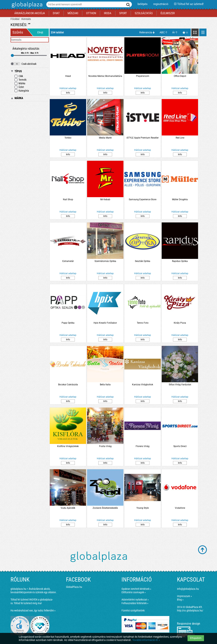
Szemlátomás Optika (105, 261)
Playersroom (143, 76)
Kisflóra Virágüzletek (68, 446)
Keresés (26, 19)
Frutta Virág (105, 446)
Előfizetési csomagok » (134, 592)
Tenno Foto (143, 323)
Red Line (180, 138)
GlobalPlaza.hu (74, 587)
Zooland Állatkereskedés (105, 508)
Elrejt (40, 32)
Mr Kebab (105, 199)
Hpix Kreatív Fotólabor (105, 323)
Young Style (143, 508)
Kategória (22, 91)
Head (68, 76)
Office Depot (180, 76)
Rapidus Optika (180, 261)
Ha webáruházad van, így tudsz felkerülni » (33, 610)
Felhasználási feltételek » (135, 603)
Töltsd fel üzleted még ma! (28, 603)
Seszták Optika (143, 261)
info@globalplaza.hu (188, 589)
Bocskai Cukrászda (68, 385)
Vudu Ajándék (68, 508)
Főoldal (15, 19)
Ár (174, 32)
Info (68, 93)
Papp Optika (68, 323)
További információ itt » (146, 640)
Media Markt (105, 138)
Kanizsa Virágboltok (143, 385)
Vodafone (180, 508)
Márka (20, 83)
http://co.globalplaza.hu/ (190, 610)
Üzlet (19, 87)
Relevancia (146, 32)
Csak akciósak (23, 64)
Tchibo (68, 138)
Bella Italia (105, 385)
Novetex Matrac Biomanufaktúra (105, 76)
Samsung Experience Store (143, 199)
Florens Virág (143, 446)
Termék (20, 80)
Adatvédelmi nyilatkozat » (135, 600)
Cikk (19, 76)
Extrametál (68, 261)
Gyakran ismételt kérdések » (136, 589)
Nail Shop (68, 199)
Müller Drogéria (180, 199)
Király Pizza (180, 323)
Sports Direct (180, 446)
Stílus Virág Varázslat (180, 385)
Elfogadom (196, 638)
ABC (162, 32)
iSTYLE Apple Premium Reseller (143, 138)
